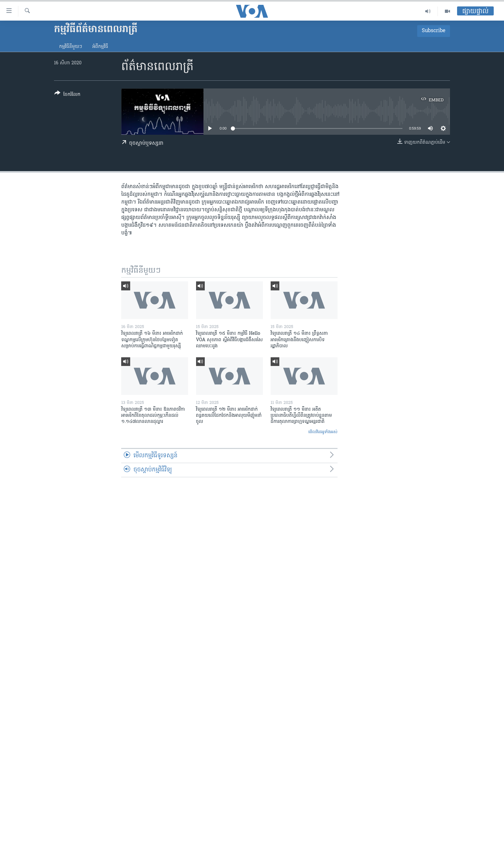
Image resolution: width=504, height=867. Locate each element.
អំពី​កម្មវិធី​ (100, 47)
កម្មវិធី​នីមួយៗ (71, 47)
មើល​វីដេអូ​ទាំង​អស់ (323, 432)
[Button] (67, 95)
